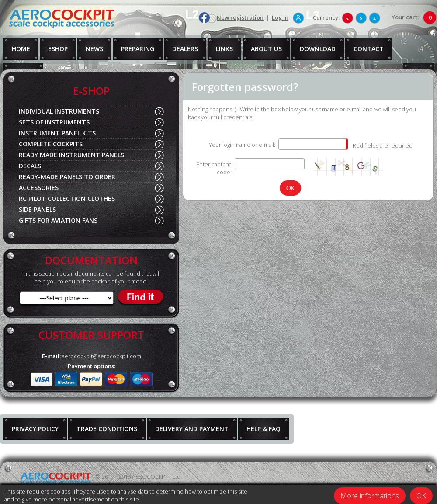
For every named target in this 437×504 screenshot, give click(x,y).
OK (421, 496)
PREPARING (138, 49)
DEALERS (185, 49)
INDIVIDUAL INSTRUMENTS (59, 111)
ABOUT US (266, 49)
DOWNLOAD (318, 49)
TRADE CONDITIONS (107, 429)
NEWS (94, 49)
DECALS (30, 166)
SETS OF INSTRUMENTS (54, 122)
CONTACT (369, 49)
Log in (280, 17)
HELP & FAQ (264, 429)
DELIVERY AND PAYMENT (192, 429)
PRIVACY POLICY (35, 429)
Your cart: (405, 17)
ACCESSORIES (39, 188)
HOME (21, 49)
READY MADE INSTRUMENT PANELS (71, 155)
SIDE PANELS (37, 209)
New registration (240, 17)
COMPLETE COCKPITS (51, 144)
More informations (370, 496)
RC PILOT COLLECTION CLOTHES (67, 198)
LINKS (224, 49)
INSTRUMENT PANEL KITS (57, 133)
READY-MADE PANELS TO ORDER (67, 177)
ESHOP (58, 49)
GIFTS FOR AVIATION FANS (58, 220)
